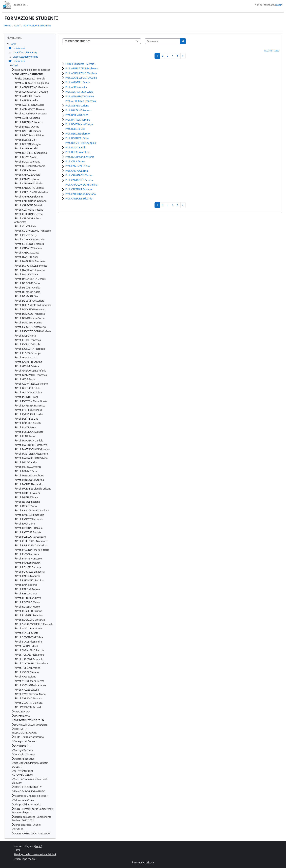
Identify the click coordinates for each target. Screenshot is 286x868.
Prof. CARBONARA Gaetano (80, 194)
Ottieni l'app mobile (25, 859)
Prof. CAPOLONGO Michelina (81, 185)
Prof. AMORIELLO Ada (77, 82)
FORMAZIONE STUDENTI (37, 26)
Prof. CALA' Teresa (75, 161)
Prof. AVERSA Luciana (77, 106)
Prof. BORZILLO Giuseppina (81, 143)
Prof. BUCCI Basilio (76, 148)
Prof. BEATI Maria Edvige (79, 124)
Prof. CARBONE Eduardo (79, 199)
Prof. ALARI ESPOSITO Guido (81, 78)
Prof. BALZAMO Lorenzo (79, 110)
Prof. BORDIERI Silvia (77, 138)
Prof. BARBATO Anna (77, 115)
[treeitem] (30, 439)
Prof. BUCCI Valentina (77, 152)
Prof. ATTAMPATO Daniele (80, 96)
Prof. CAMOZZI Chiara (77, 166)
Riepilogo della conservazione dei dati (35, 854)
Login (279, 5)
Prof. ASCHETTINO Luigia (79, 92)
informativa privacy (143, 863)
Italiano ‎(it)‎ (19, 5)
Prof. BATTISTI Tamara (78, 120)
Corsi (17, 26)
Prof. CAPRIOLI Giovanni (79, 189)
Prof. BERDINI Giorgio (77, 134)
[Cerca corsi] (163, 41)
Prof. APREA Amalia (76, 87)
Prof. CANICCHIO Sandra (79, 180)
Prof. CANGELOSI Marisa (79, 175)
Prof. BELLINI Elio (75, 129)
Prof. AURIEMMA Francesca (81, 101)
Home (8, 26)
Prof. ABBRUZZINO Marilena (81, 73)
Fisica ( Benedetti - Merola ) (80, 64)
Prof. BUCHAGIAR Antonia (80, 157)
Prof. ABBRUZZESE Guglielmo (82, 68)
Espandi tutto (272, 51)
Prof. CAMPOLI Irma (77, 171)
